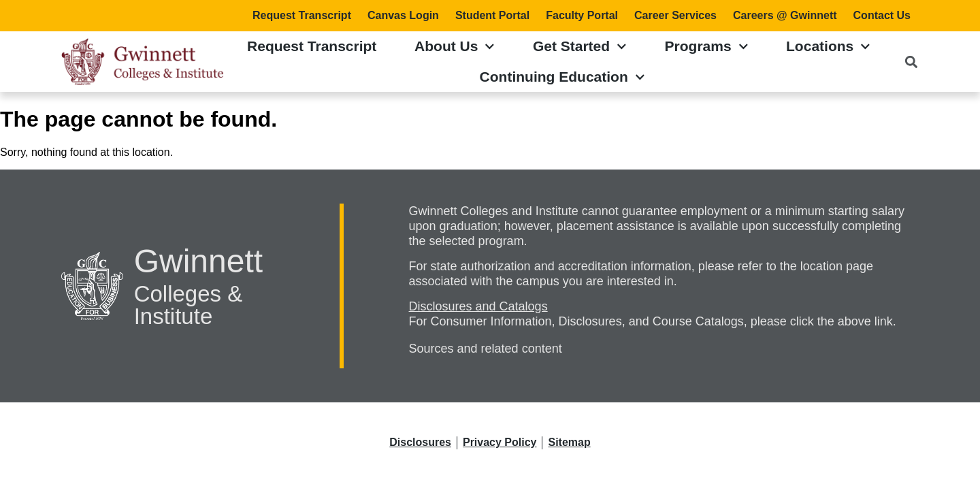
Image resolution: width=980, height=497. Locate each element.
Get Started (580, 47)
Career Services (675, 15)
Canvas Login (403, 15)
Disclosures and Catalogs (478, 306)
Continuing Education (562, 77)
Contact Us (882, 15)
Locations (828, 47)
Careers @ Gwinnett (785, 15)
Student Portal (492, 15)
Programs (707, 47)
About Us (455, 47)
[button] (912, 62)
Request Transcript (302, 15)
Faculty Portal (582, 15)
